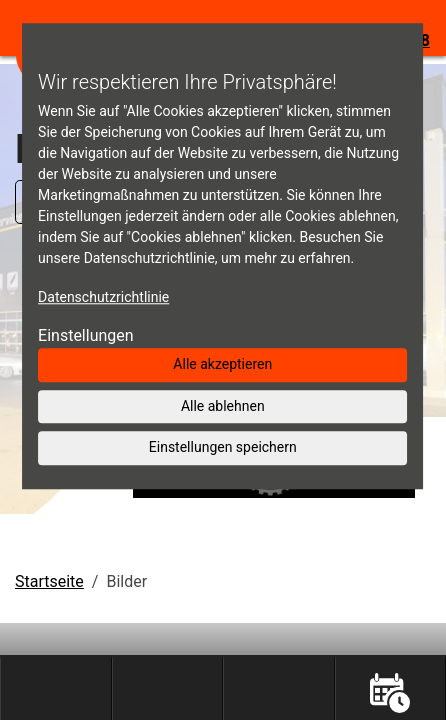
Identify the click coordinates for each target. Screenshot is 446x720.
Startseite (49, 581)
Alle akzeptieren (222, 364)
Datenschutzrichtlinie (103, 297)
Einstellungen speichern (223, 447)
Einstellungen (86, 335)
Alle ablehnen (223, 406)
